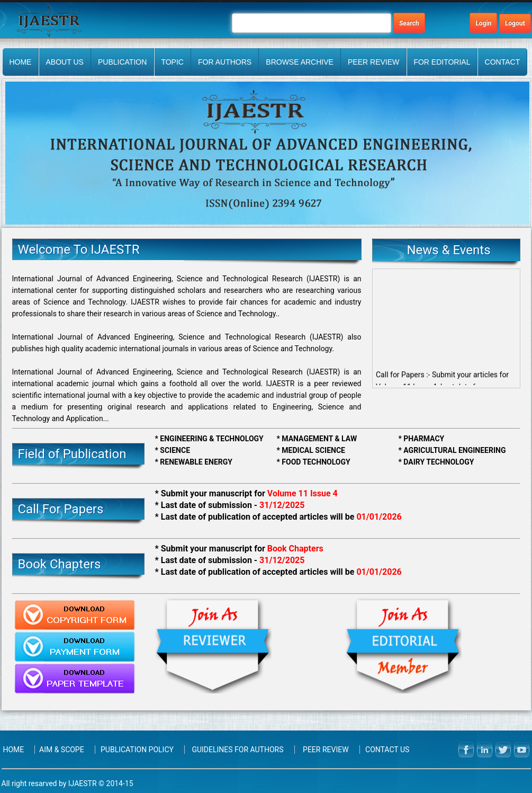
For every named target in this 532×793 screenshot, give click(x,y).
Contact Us (387, 750)
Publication (122, 62)
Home (20, 62)
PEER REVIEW (373, 62)
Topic (172, 62)
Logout (515, 23)
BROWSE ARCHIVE (300, 62)
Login (483, 23)
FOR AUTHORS (225, 62)
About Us (65, 62)
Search (409, 23)
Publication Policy (137, 750)
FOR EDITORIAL (442, 62)
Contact (503, 62)
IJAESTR (82, 783)
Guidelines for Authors (237, 750)
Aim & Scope (62, 750)
